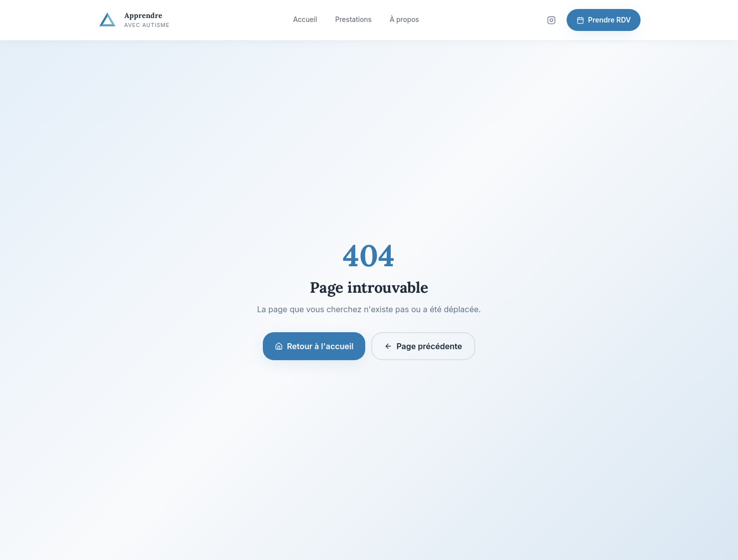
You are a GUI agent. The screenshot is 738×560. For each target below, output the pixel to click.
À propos (404, 19)
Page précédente (423, 346)
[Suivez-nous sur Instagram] (552, 20)
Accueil (305, 19)
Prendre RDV (604, 20)
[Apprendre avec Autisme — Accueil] (134, 20)
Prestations (354, 19)
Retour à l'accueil (314, 346)
